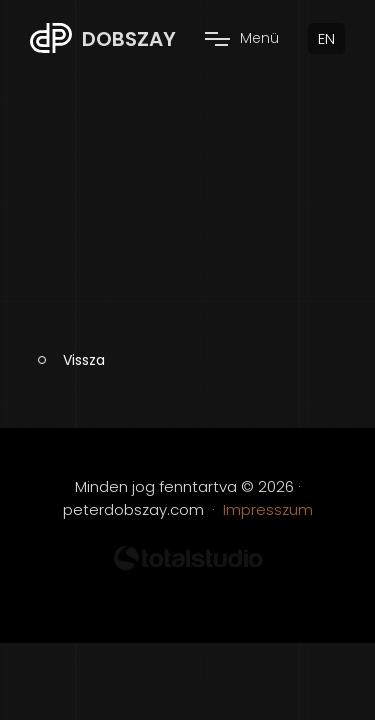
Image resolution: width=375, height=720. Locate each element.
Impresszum (268, 509)
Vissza (84, 360)
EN (326, 38)
